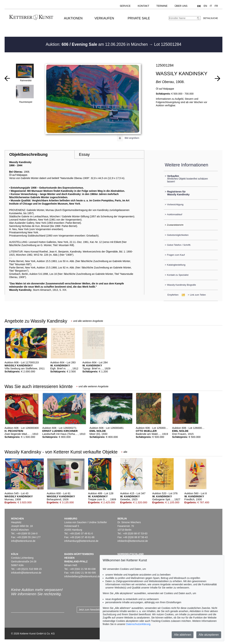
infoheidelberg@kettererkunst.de (82, 576)
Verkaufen (104, 18)
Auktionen (73, 18)
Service (125, 6)
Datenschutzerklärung (138, 624)
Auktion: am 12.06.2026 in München (97, 44)
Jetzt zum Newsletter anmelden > (97, 610)
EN (205, 6)
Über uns (181, 6)
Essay (84, 154)
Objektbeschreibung (28, 154)
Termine (162, 6)
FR (216, 6)
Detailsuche (211, 18)
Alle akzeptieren (209, 635)
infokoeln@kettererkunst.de (26, 573)
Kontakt (143, 6)
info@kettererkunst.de (23, 541)
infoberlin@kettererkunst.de (133, 541)
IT (211, 6)
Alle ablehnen (183, 635)
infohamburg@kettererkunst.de (81, 541)
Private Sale (139, 18)
